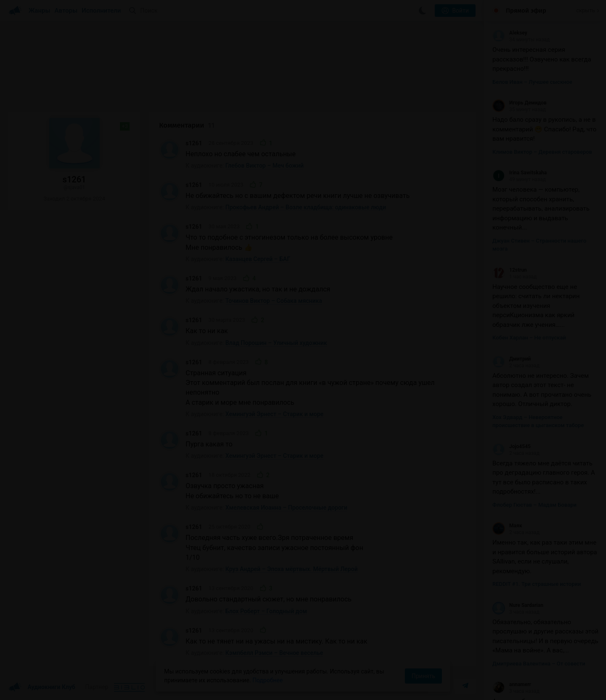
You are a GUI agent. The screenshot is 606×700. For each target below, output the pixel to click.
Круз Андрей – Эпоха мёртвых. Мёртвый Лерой (292, 569)
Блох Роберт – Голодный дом (266, 611)
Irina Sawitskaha (520, 173)
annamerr (512, 684)
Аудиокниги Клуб (42, 687)
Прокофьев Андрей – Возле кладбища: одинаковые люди (306, 207)
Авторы (66, 11)
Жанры (40, 11)
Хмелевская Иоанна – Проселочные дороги (287, 508)
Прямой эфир (526, 11)
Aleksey (510, 33)
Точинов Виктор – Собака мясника (274, 301)
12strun (510, 270)
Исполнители (101, 11)
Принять (423, 676)
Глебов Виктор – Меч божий (265, 166)
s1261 (194, 143)
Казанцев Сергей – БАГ (258, 259)
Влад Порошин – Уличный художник (276, 343)
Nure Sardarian (518, 605)
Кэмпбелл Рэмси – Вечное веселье (274, 653)
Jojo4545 (512, 446)
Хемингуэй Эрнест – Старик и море (275, 414)
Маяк (507, 526)
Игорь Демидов (520, 103)
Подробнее (268, 680)
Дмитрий (512, 359)
